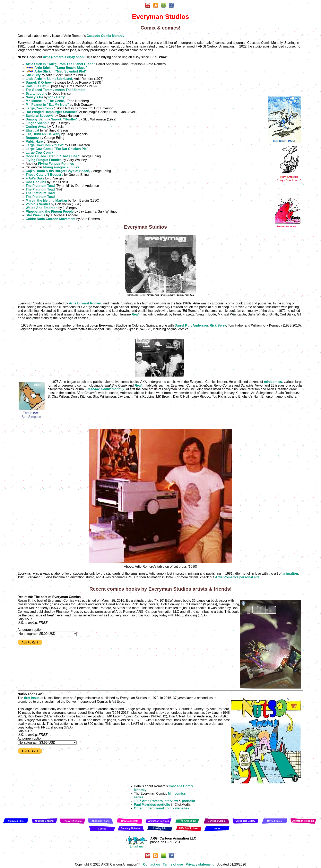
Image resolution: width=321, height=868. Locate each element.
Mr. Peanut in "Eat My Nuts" (47, 105)
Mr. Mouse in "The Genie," (46, 101)
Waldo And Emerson (42, 208)
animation (290, 574)
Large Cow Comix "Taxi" (45, 145)
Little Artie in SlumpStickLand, (49, 79)
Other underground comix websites (161, 808)
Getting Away (36, 127)
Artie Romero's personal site (237, 577)
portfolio (188, 801)
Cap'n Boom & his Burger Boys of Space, (58, 171)
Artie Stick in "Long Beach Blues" (61, 68)
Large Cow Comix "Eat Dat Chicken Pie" (57, 149)
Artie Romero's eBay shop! (64, 57)
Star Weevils (36, 215)
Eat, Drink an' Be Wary (43, 134)
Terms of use (173, 864)
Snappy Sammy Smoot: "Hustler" (52, 119)
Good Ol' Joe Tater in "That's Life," (53, 156)
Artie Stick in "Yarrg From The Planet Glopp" (60, 64)
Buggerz (32, 138)
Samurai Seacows (40, 116)
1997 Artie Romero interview (156, 801)
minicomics (273, 382)
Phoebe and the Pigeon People (50, 212)
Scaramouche (37, 94)
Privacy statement (200, 864)
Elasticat (33, 130)
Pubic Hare (34, 141)
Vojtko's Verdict (38, 204)
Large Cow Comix (40, 108)
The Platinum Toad (40, 186)
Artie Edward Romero (86, 303)
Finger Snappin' (38, 123)
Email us (136, 845)
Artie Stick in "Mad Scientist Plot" (60, 71)
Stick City (33, 75)
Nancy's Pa (34, 97)
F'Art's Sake (35, 178)
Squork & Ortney (39, 82)
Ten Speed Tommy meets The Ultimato (56, 90)
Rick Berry (57, 97)
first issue (32, 698)
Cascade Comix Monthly (106, 36)
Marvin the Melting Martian (46, 200)
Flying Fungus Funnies (44, 160)
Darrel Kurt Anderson (191, 325)
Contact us (152, 864)
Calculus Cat (36, 86)
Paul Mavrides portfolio (152, 805)
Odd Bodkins (36, 182)
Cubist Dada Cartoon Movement (51, 219)
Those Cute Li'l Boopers (45, 175)
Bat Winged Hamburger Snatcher (51, 112)
